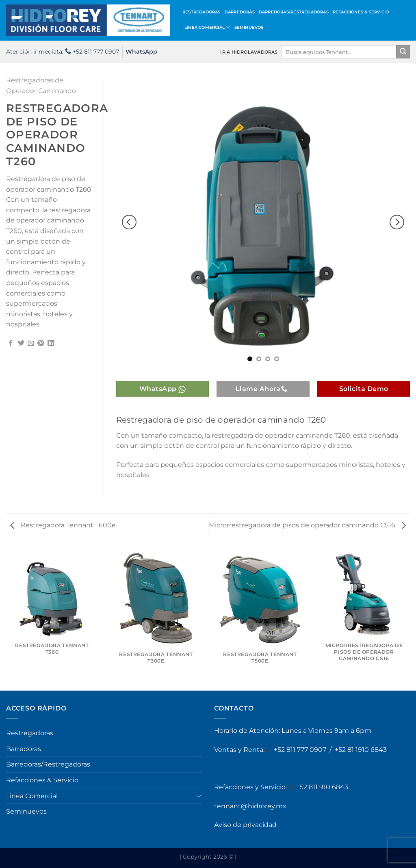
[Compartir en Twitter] (21, 343)
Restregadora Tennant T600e (63, 525)
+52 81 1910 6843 (361, 750)
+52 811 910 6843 (322, 787)
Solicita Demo (364, 389)
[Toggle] (199, 796)
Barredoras (240, 12)
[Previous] (129, 222)
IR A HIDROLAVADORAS (249, 52)
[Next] (397, 222)
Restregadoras (201, 12)
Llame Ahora (262, 389)
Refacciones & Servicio (361, 12)
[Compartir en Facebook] (11, 343)
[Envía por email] (31, 343)
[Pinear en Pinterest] (41, 343)
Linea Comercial (207, 27)
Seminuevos (249, 27)
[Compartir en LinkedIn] (51, 343)
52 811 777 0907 (303, 750)
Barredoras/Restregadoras (294, 12)
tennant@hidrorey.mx (250, 806)
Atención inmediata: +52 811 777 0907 (63, 52)
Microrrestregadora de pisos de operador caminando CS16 (307, 525)
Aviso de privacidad (245, 825)
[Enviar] (403, 52)
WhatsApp (141, 52)
